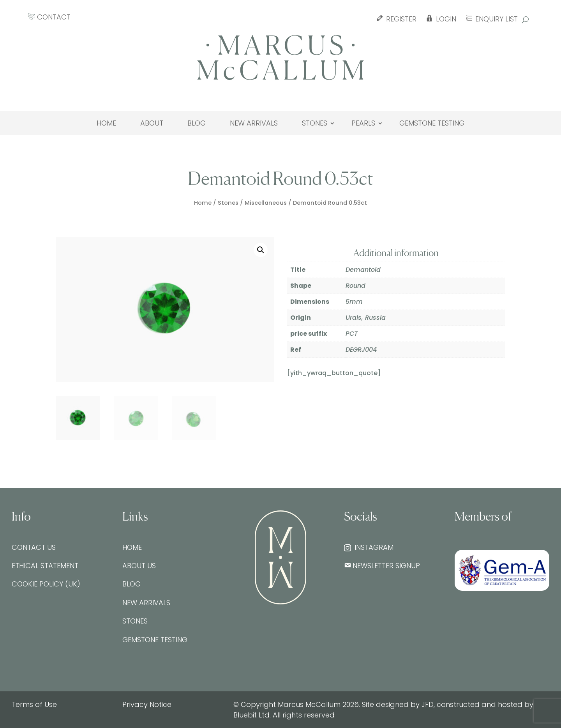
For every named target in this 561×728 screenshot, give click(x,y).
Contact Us (34, 547)
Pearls (363, 123)
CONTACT (49, 17)
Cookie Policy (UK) (46, 584)
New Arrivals (254, 123)
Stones (315, 123)
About (152, 123)
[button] (261, 250)
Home (106, 123)
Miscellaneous (266, 203)
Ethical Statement (45, 566)
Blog (197, 123)
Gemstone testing (432, 123)
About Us (139, 566)
